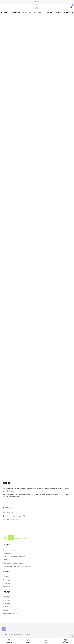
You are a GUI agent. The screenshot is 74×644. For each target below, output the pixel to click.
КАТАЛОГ (5, 13)
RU (36, 2)
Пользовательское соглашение (14, 563)
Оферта (6, 560)
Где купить (7, 580)
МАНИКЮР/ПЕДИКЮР (64, 13)
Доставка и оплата (10, 550)
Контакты (6, 586)
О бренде (6, 577)
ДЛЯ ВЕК (49, 13)
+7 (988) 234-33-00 (10, 513)
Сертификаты (8, 553)
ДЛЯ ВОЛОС (38, 13)
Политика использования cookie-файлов (17, 566)
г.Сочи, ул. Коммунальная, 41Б (14, 516)
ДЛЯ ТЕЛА (27, 13)
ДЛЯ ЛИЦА (16, 13)
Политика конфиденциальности (14, 556)
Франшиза (7, 583)
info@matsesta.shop (11, 519)
